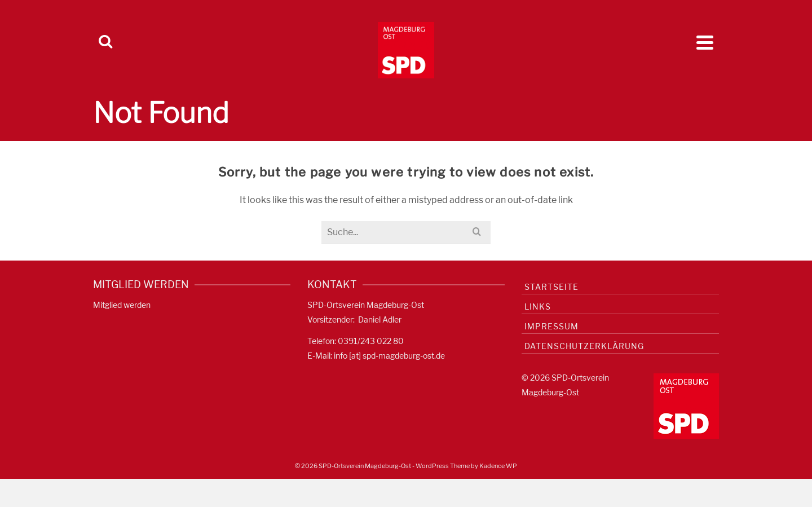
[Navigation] (705, 42)
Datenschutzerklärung (584, 346)
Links (538, 307)
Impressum (551, 326)
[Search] (105, 42)
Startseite (551, 287)
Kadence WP (498, 466)
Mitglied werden (122, 305)
